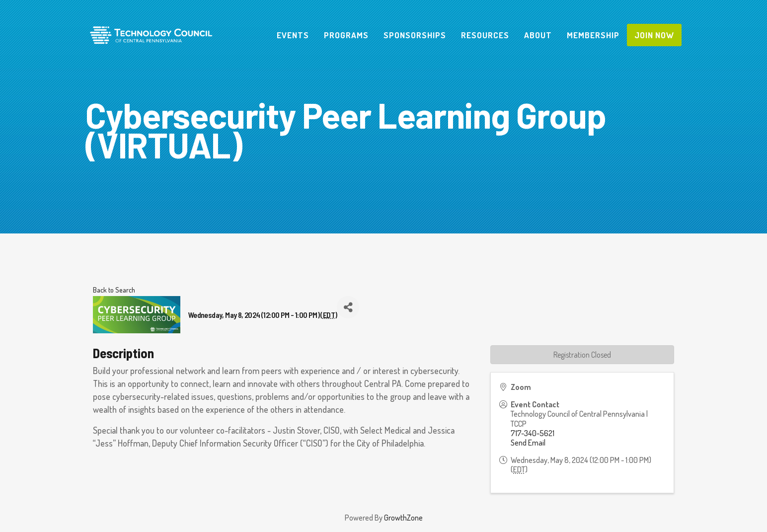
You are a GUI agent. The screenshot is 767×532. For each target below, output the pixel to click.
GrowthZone (403, 518)
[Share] (348, 307)
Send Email (528, 443)
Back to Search (114, 290)
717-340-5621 (533, 433)
